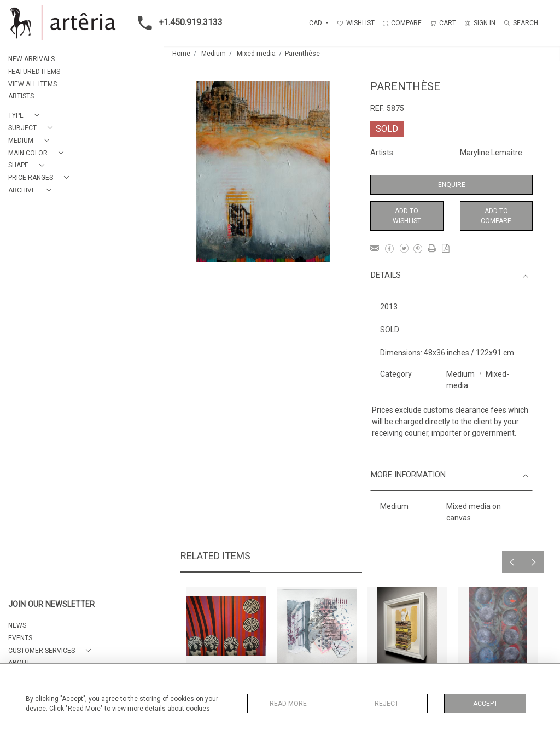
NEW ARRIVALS (31, 59)
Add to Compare (496, 216)
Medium (214, 54)
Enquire (452, 185)
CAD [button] (316, 23)
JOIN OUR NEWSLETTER (51, 604)
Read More (288, 704)
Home (181, 54)
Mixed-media (256, 54)
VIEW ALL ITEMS (33, 84)
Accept (485, 704)
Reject (387, 704)
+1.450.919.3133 (177, 23)
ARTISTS (21, 96)
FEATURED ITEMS (34, 72)
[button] (26, 116)
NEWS (17, 625)
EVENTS (20, 638)
